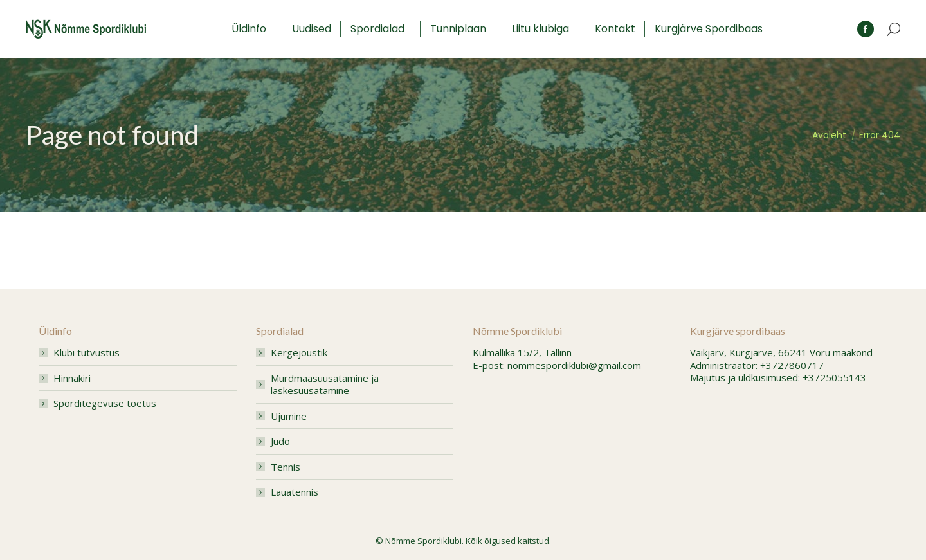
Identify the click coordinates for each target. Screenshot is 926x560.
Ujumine (289, 416)
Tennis (286, 467)
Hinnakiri (72, 378)
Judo (280, 441)
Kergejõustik (299, 353)
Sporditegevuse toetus (105, 403)
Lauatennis (295, 492)
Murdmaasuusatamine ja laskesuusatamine (325, 385)
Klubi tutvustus (86, 353)
